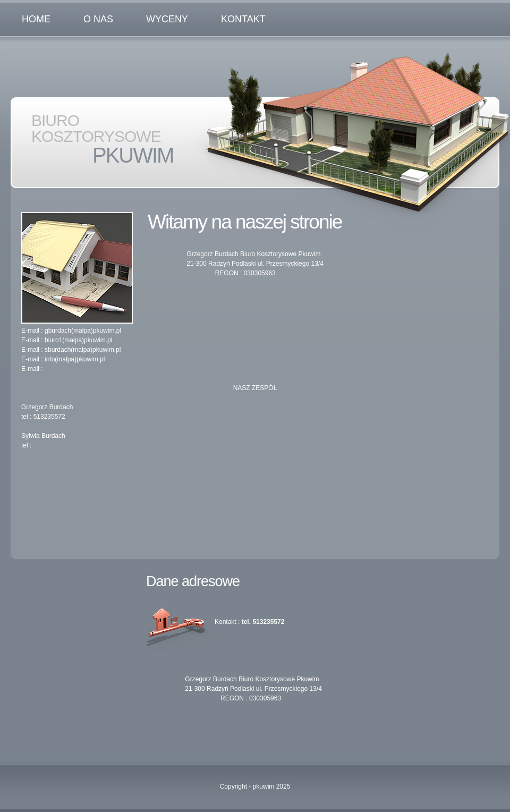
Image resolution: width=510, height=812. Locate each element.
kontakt (243, 19)
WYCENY (167, 19)
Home (36, 19)
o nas (98, 19)
